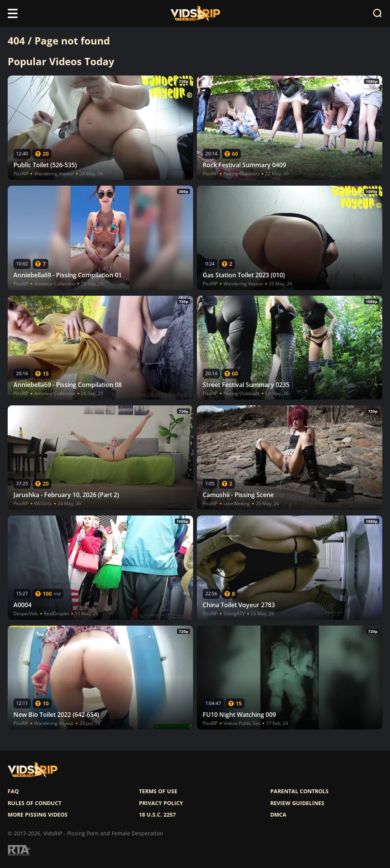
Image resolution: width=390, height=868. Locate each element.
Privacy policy (161, 803)
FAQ (13, 791)
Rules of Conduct (35, 803)
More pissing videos (38, 815)
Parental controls (299, 791)
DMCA (278, 815)
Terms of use (158, 791)
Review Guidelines (297, 803)
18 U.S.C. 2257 (157, 815)
